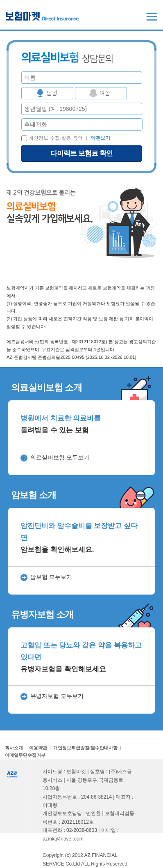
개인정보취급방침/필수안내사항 (85, 748)
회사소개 (14, 748)
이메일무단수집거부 (25, 755)
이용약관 (38, 748)
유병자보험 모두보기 (57, 696)
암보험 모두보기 (51, 577)
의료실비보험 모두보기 (60, 457)
